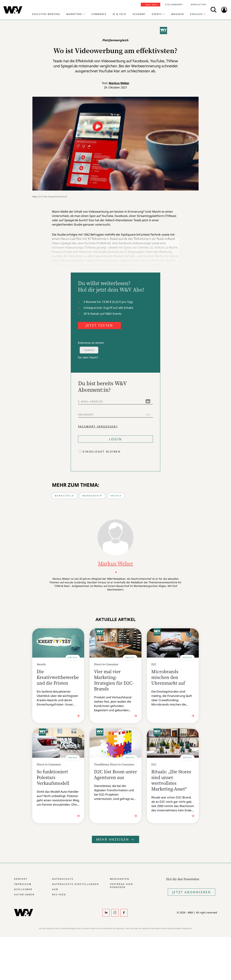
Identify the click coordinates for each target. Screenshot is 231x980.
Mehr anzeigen (115, 839)
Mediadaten (120, 879)
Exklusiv (196, 14)
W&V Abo (151, 5)
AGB (55, 889)
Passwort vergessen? (98, 426)
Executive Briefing (46, 14)
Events (157, 14)
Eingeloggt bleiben (102, 452)
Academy (139, 14)
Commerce (99, 14)
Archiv (116, 496)
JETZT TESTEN (99, 325)
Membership (92, 496)
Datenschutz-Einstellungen (75, 884)
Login (115, 439)
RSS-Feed (59, 895)
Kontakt (21, 879)
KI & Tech (120, 14)
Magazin (178, 14)
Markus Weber (119, 83)
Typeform (89, 350)
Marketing (74, 14)
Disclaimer (23, 889)
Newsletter (198, 4)
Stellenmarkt (174, 4)
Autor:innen (24, 895)
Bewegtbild (64, 496)
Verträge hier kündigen (121, 886)
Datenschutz (63, 879)
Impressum (23, 884)
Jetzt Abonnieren (192, 892)
